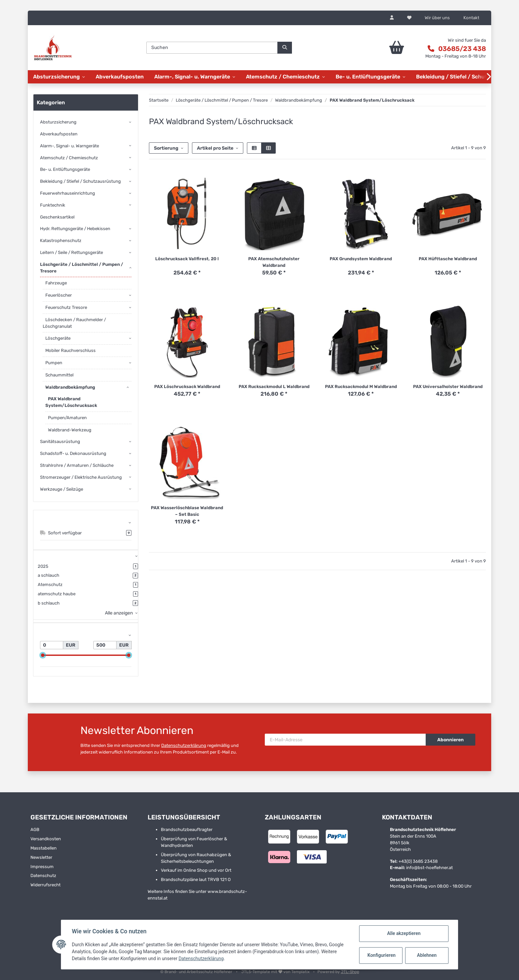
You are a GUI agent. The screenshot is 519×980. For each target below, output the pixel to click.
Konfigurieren (381, 955)
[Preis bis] (105, 645)
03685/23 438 (462, 49)
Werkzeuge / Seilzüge (62, 489)
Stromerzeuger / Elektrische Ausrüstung (81, 477)
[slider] (43, 655)
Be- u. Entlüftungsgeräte (65, 169)
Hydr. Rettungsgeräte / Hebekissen (75, 229)
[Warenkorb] (378, 48)
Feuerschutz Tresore (66, 307)
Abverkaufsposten (59, 134)
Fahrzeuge (56, 283)
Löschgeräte (58, 338)
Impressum (42, 867)
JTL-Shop (350, 972)
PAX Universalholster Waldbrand (448, 387)
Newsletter (41, 857)
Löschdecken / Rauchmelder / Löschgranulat (74, 323)
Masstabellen (44, 848)
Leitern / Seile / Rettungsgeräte (71, 252)
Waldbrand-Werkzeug (70, 430)
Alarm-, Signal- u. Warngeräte (70, 146)
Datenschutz (43, 876)
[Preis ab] (52, 645)
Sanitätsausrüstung (60, 441)
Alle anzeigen (119, 613)
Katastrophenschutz (61, 241)
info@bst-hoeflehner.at (429, 868)
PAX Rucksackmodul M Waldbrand (361, 387)
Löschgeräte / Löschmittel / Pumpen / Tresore (82, 268)
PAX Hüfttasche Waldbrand (448, 259)
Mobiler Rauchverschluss (71, 350)
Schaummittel (59, 375)
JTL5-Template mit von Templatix (276, 972)
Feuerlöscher (59, 295)
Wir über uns (437, 18)
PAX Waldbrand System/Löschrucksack (71, 402)
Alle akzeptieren (404, 933)
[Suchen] (212, 48)
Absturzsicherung (58, 122)
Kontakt (471, 18)
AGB (35, 830)
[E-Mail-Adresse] (345, 740)
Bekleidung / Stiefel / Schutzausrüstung (80, 181)
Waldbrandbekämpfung (70, 387)
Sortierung (166, 148)
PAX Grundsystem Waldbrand (361, 259)
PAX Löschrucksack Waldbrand (187, 387)
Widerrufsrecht (46, 885)
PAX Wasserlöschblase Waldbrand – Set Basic (187, 511)
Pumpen (54, 363)
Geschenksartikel (57, 217)
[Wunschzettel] (409, 18)
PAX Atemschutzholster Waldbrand (274, 262)
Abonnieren (450, 740)
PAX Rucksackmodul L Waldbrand (274, 387)
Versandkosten (46, 839)
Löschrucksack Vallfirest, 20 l (187, 259)
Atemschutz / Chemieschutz (69, 158)
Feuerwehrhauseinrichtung (68, 193)
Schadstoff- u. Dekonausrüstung (73, 453)
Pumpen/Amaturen (67, 418)
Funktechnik (53, 205)
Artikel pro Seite (215, 148)
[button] (392, 18)
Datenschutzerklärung (184, 745)
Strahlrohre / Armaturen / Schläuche (77, 465)
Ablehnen (427, 955)
